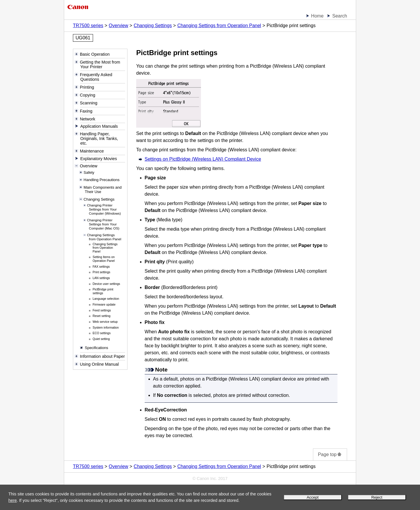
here (13, 500)
